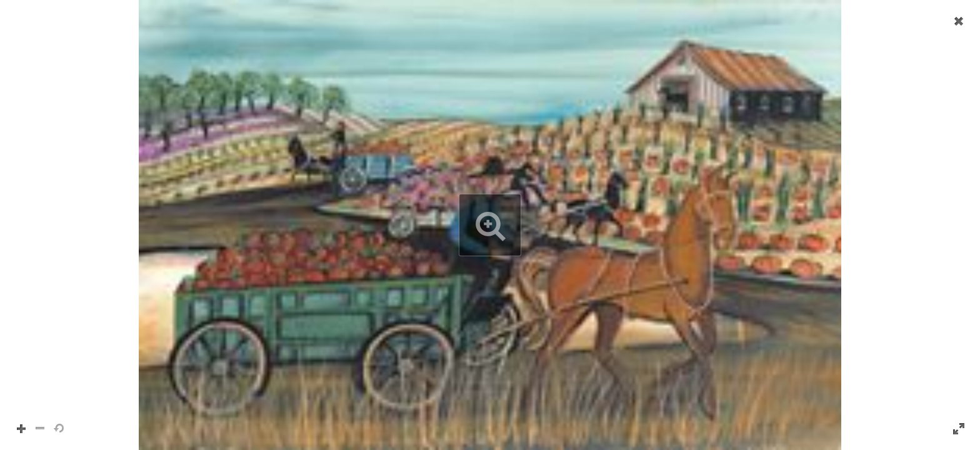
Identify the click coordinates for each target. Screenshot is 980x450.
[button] (490, 225)
